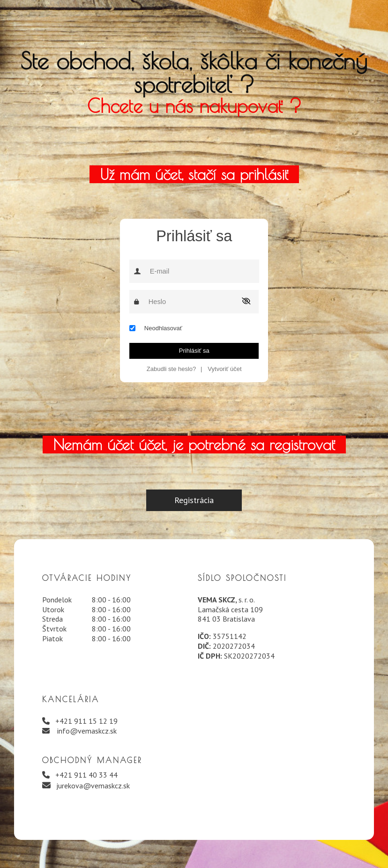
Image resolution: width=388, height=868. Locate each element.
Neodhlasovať (163, 328)
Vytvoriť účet (224, 369)
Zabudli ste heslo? (172, 369)
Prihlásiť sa (194, 351)
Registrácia (194, 500)
